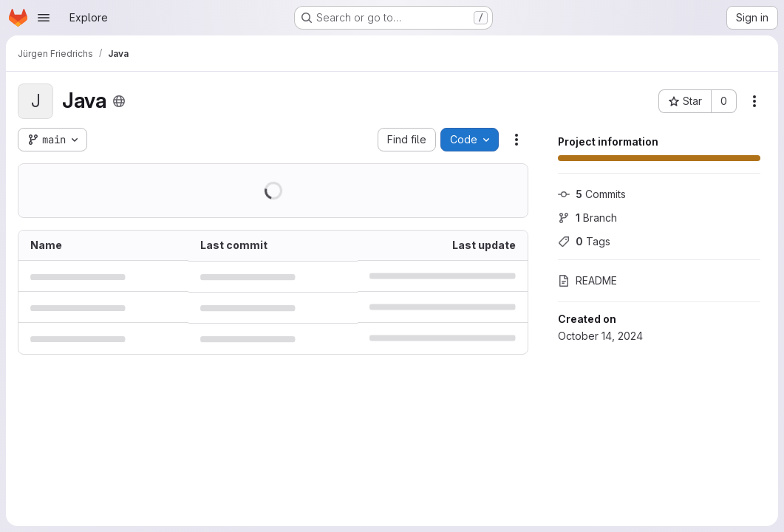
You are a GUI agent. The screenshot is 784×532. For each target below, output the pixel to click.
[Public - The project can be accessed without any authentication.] (119, 101)
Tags (584, 241)
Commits (592, 194)
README (587, 280)
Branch (587, 218)
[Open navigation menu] (44, 18)
